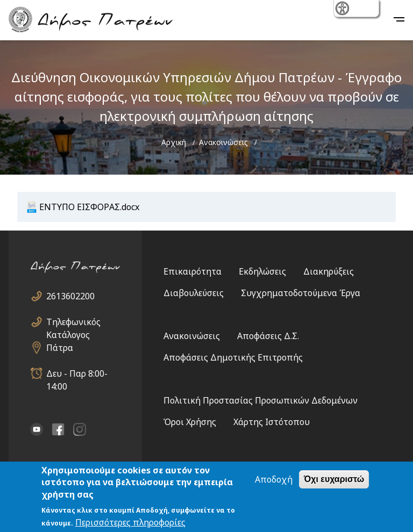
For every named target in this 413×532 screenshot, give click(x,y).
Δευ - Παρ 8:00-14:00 (77, 374)
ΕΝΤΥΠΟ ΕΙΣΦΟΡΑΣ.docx (89, 207)
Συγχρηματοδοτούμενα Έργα (301, 293)
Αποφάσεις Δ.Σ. (268, 336)
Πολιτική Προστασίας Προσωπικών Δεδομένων (261, 400)
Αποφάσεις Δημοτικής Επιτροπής (233, 357)
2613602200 (70, 296)
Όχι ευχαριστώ (334, 479)
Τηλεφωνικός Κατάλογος (73, 322)
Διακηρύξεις (329, 271)
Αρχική (174, 142)
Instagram (80, 429)
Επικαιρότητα (193, 271)
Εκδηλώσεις (262, 271)
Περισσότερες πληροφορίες (130, 522)
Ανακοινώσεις (223, 142)
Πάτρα (60, 348)
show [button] (343, 9)
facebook (58, 429)
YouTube (37, 429)
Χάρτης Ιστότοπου (272, 422)
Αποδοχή (274, 479)
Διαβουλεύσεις (194, 293)
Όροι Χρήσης (190, 422)
